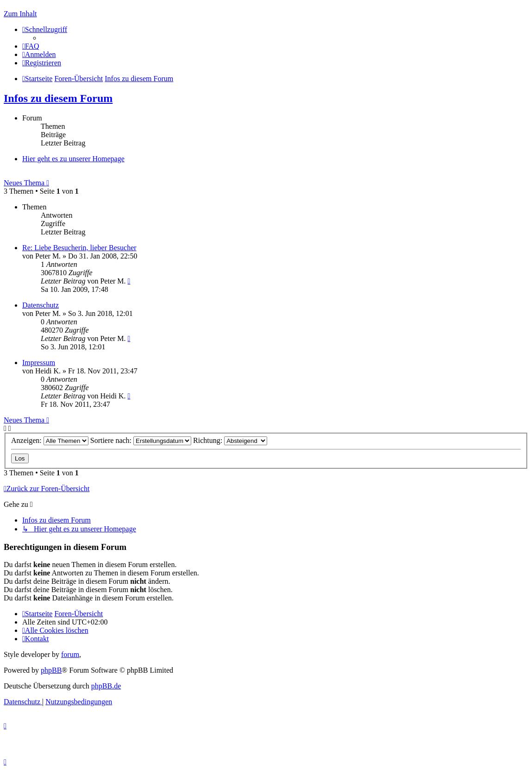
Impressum (39, 363)
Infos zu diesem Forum (58, 98)
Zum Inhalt (20, 14)
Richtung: (230, 440)
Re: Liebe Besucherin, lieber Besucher (79, 248)
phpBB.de (106, 686)
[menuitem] (31, 46)
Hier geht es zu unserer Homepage (73, 159)
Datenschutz (41, 305)
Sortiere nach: (141, 440)
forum (70, 654)
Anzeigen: (50, 440)
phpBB (51, 670)
